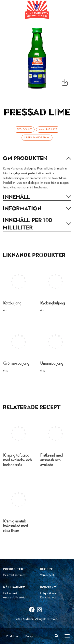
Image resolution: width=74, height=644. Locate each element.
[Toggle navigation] (67, 636)
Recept (29, 636)
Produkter (12, 636)
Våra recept (47, 575)
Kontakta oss (48, 597)
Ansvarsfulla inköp (14, 597)
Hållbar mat (10, 593)
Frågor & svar (48, 593)
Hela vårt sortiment (15, 575)
